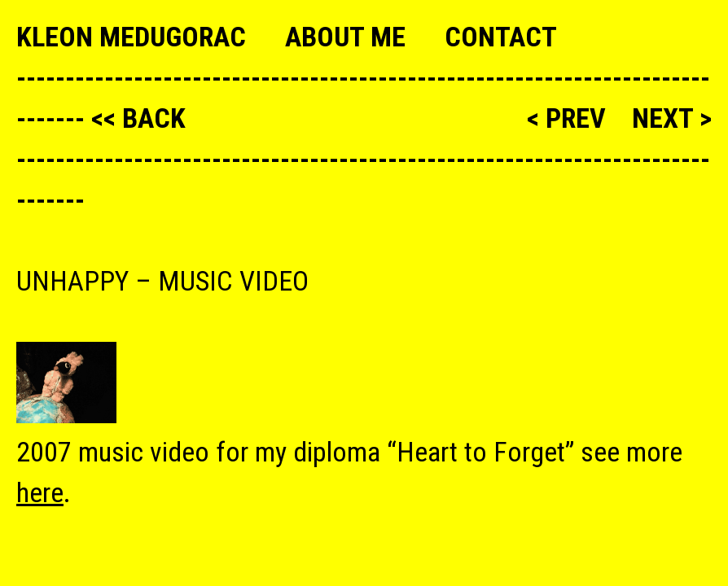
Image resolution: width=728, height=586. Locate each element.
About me (345, 37)
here (40, 492)
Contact (501, 37)
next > (672, 118)
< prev (570, 118)
